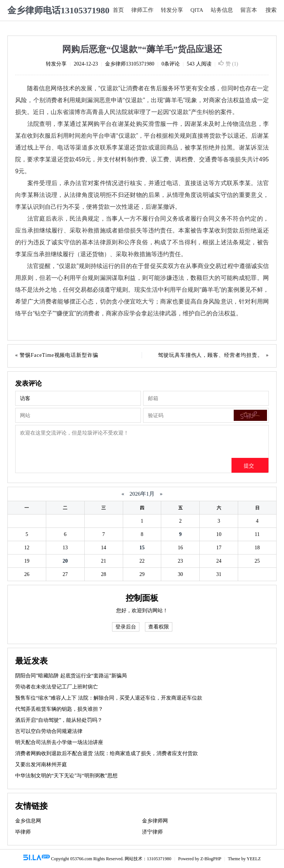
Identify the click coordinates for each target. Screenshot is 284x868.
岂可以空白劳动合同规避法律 (49, 731)
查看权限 (159, 627)
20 (65, 561)
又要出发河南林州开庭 (41, 765)
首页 (118, 10)
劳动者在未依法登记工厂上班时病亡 (57, 687)
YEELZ (254, 859)
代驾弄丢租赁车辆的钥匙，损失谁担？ (59, 709)
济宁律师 (152, 832)
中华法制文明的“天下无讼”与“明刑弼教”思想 (66, 776)
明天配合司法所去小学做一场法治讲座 (59, 742)
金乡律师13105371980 (130, 64)
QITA (197, 10)
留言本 (249, 10)
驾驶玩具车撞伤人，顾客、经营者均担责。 (210, 355)
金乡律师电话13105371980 (58, 10)
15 (142, 548)
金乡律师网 (155, 821)
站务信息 (222, 10)
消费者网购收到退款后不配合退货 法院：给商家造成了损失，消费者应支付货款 (106, 753)
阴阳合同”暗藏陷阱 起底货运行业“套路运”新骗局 (71, 676)
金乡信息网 (28, 821)
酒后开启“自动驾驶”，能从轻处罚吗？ (59, 720)
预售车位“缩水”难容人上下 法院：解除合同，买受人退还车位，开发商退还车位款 (109, 698)
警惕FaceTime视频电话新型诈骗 (59, 355)
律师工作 (142, 10)
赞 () (228, 64)
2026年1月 (142, 494)
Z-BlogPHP (211, 859)
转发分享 (172, 10)
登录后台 (126, 627)
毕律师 (23, 832)
